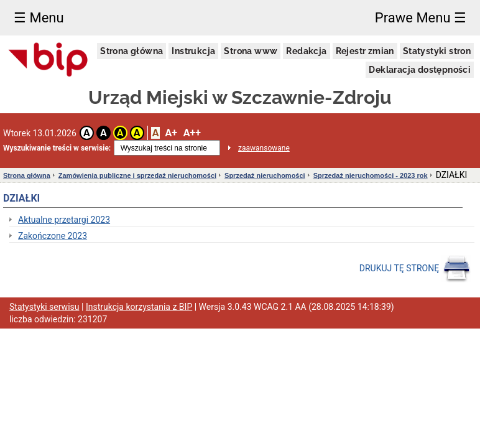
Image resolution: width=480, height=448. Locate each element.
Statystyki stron (437, 51)
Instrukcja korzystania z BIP (139, 307)
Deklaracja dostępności (420, 70)
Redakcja (306, 51)
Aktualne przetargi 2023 (64, 220)
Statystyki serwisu (44, 307)
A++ (192, 133)
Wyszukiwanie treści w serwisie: (57, 148)
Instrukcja (193, 51)
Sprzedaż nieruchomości (265, 175)
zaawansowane (264, 148)
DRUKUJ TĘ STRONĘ (415, 269)
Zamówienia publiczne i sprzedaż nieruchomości (137, 175)
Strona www (251, 51)
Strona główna (132, 51)
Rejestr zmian (365, 51)
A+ (171, 133)
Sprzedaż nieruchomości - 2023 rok (371, 175)
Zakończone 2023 (53, 236)
